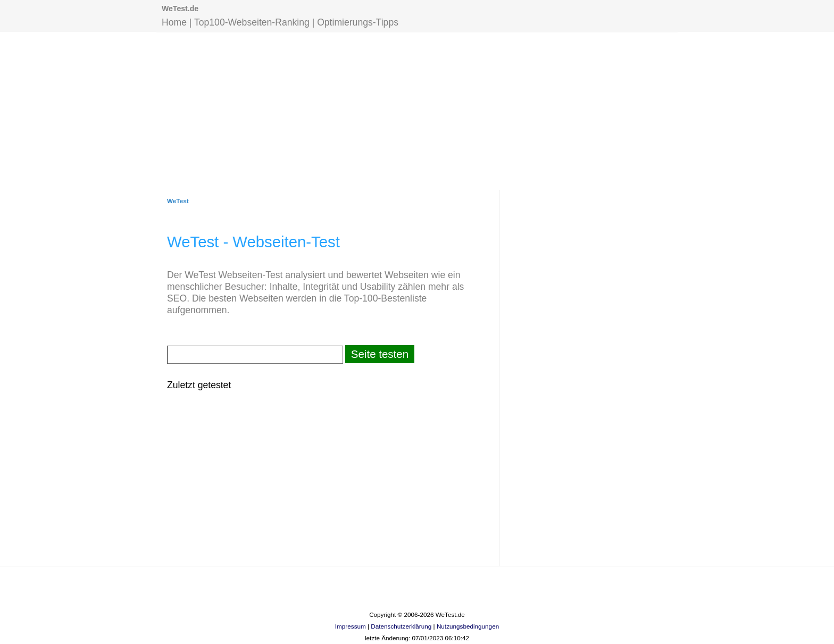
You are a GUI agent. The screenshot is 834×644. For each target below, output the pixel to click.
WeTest (178, 201)
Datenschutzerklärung (401, 626)
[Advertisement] (417, 110)
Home (174, 22)
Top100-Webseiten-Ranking (252, 22)
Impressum (351, 626)
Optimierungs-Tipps (358, 22)
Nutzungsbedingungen (468, 626)
